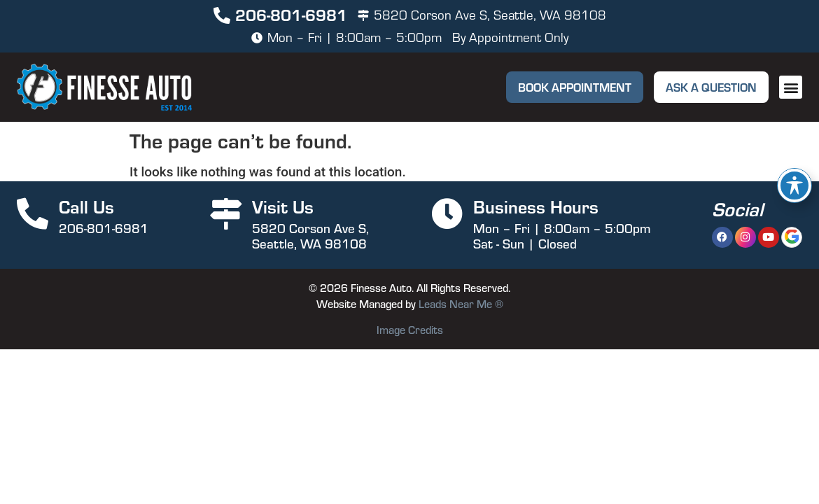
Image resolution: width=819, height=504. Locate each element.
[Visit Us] (226, 214)
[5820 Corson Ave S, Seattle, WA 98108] (363, 15)
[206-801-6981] (222, 15)
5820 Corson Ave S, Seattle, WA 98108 (490, 15)
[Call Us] (33, 214)
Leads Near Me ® (461, 304)
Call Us (86, 206)
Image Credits (410, 330)
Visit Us (283, 206)
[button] (791, 87)
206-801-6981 (291, 14)
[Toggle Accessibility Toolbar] (794, 185)
